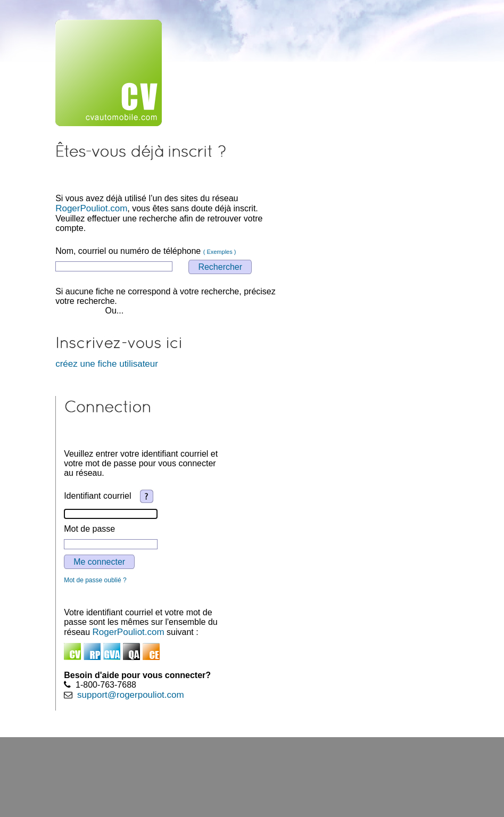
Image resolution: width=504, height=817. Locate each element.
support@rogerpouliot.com (131, 695)
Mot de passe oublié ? (95, 580)
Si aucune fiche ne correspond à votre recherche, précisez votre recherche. (166, 296)
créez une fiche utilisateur (107, 364)
